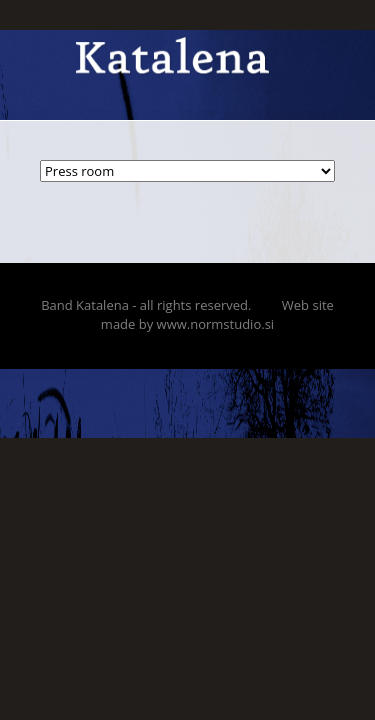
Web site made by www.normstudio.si (217, 314)
